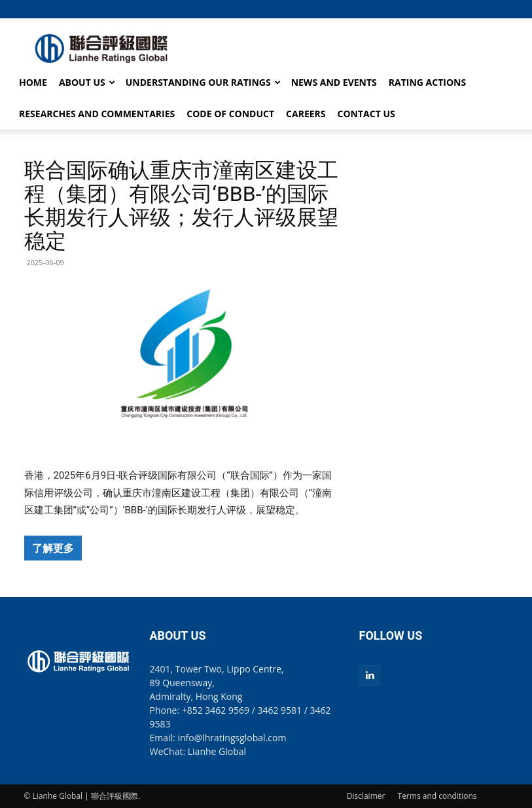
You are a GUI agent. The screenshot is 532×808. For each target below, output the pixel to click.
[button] (499, 9)
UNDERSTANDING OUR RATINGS (203, 82)
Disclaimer (366, 796)
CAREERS (306, 114)
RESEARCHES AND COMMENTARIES (97, 114)
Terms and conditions (437, 796)
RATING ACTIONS (427, 82)
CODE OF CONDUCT (230, 114)
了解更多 (53, 548)
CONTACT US (366, 114)
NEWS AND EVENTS (334, 82)
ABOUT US (87, 82)
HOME (33, 82)
